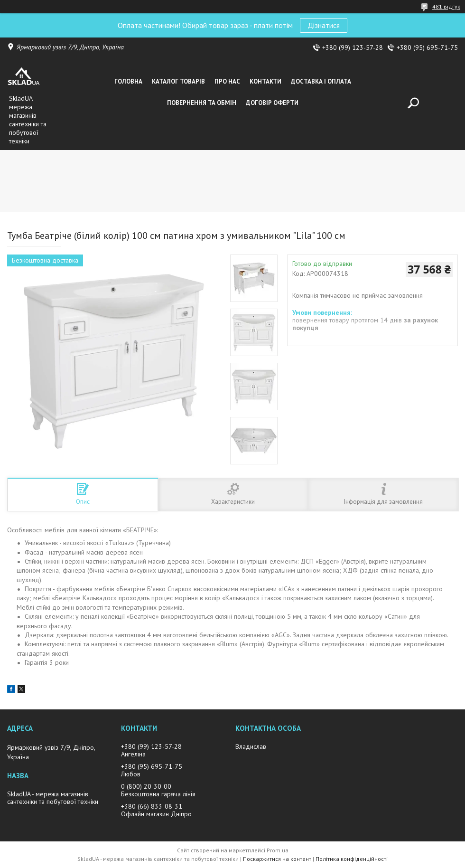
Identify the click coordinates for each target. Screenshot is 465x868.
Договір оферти (272, 103)
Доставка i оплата (321, 81)
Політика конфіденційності (352, 859)
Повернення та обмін (202, 103)
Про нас (227, 81)
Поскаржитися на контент (277, 859)
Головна (128, 81)
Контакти (265, 81)
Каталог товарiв (178, 81)
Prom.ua (278, 850)
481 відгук (446, 6)
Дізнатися (324, 25)
